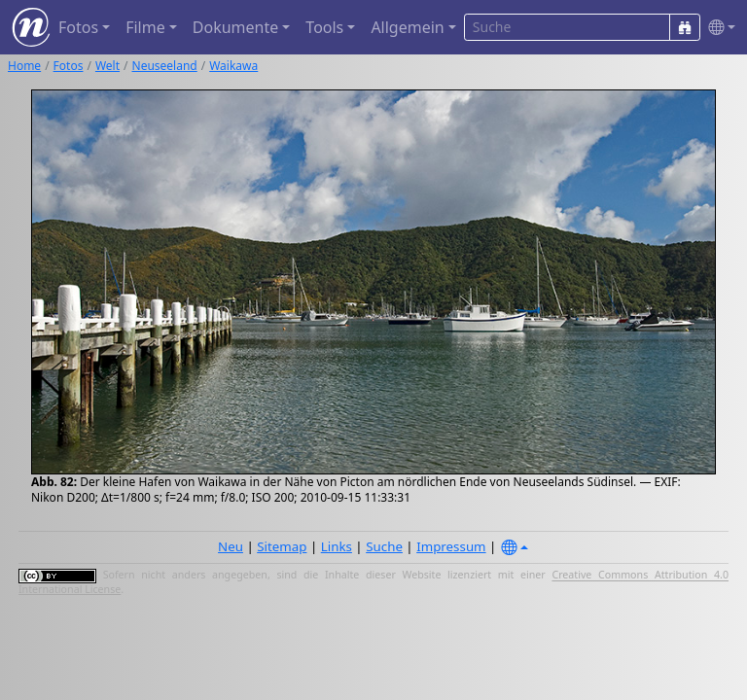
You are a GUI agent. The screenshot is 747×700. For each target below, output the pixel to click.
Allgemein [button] (407, 27)
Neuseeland (165, 66)
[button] (718, 28)
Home (24, 66)
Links (337, 546)
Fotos (69, 66)
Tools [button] (324, 27)
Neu (231, 546)
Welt (107, 66)
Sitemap (282, 546)
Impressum (451, 546)
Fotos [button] (78, 27)
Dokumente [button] (235, 27)
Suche (384, 546)
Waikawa (233, 66)
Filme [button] (145, 27)
